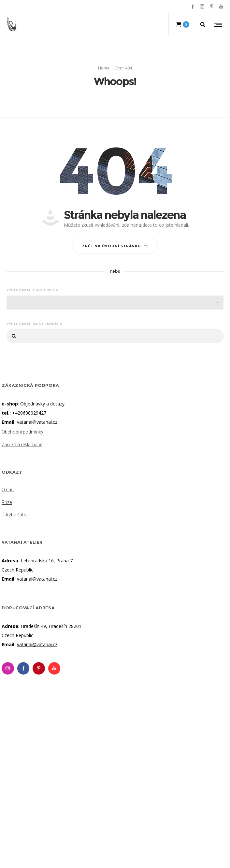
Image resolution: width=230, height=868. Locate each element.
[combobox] (115, 303)
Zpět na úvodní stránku (115, 246)
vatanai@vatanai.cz (37, 422)
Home (104, 68)
